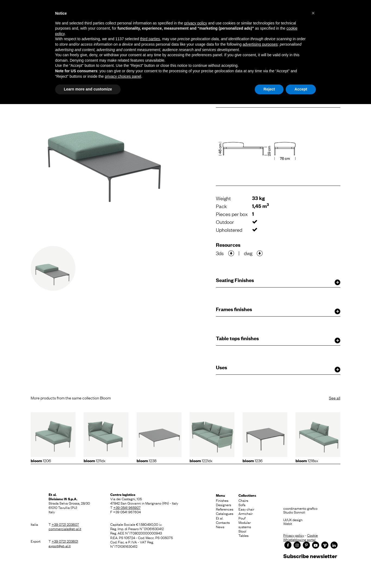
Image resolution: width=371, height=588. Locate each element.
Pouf (242, 518)
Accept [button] (301, 89)
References (225, 509)
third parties (150, 39)
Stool (242, 531)
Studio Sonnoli (294, 512)
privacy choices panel (123, 76)
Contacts (223, 522)
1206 (41, 460)
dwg (248, 253)
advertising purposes (260, 44)
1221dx (201, 460)
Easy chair (246, 509)
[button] (313, 13)
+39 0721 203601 (65, 541)
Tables (243, 535)
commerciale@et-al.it (65, 528)
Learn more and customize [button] (88, 89)
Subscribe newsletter (310, 556)
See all (335, 398)
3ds (220, 253)
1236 (253, 460)
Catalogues (225, 513)
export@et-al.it (60, 546)
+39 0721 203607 (65, 524)
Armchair (246, 513)
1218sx (307, 460)
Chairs (243, 500)
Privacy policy (294, 535)
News (220, 527)
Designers (224, 505)
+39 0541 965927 (127, 507)
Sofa (242, 505)
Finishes (222, 500)
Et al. (220, 518)
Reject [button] (269, 89)
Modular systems (245, 524)
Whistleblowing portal (299, 539)
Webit (288, 523)
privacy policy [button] (196, 23)
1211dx (95, 460)
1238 (147, 460)
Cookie (312, 535)
